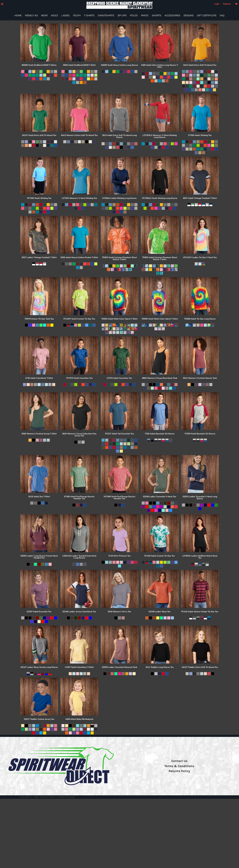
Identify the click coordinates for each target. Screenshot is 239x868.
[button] (2, 4)
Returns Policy (179, 771)
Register (227, 4)
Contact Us (179, 761)
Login (217, 4)
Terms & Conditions (179, 766)
